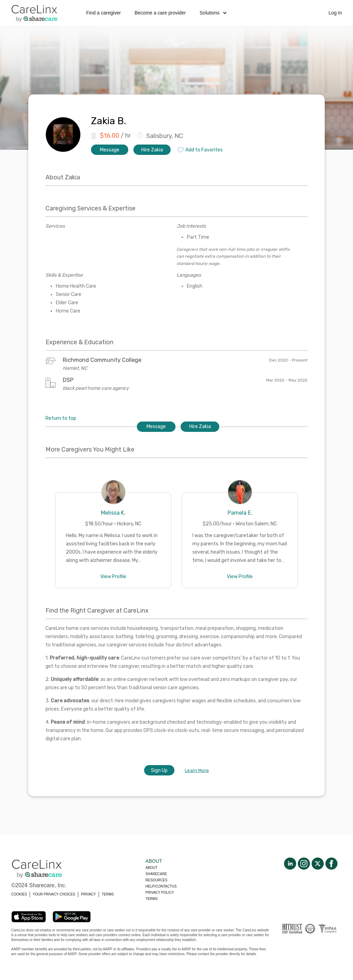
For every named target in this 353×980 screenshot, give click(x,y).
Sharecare (156, 874)
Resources (156, 880)
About (151, 868)
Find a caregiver (103, 13)
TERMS (108, 894)
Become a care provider (160, 13)
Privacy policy (160, 893)
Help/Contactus (161, 886)
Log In (335, 13)
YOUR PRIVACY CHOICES (54, 894)
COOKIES (19, 894)
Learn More (197, 770)
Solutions (213, 13)
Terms (152, 899)
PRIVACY (88, 894)
